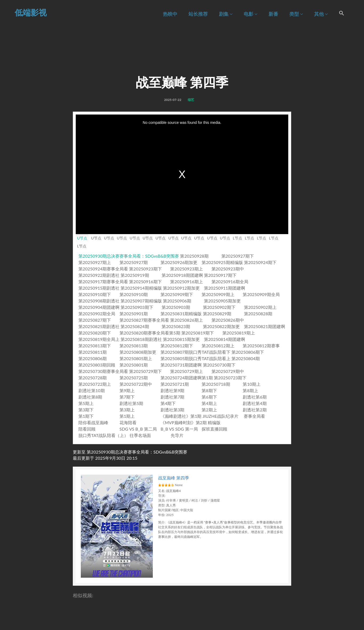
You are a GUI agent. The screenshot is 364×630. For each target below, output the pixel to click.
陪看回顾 (87, 429)
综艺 (191, 100)
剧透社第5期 (131, 403)
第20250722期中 (136, 384)
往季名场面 (140, 435)
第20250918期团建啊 (182, 275)
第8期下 (209, 390)
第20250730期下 (219, 365)
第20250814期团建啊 (225, 339)
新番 (273, 14)
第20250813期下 (95, 346)
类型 (296, 14)
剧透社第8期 (90, 397)
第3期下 (86, 410)
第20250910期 (134, 294)
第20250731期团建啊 (181, 365)
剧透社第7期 (172, 397)
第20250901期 (134, 314)
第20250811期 (93, 352)
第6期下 (209, 397)
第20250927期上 (95, 262)
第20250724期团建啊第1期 (187, 378)
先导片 (177, 435)
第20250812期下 (177, 346)
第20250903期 (176, 307)
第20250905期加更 (222, 301)
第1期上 (127, 416)
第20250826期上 (186, 320)
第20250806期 (93, 358)
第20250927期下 (238, 256)
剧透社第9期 (172, 390)
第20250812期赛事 (261, 346)
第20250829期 (217, 314)
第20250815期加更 (181, 339)
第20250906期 (177, 301)
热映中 (170, 14)
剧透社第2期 (255, 410)
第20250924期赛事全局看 (103, 269)
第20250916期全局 (230, 281)
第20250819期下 (198, 333)
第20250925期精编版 (222, 262)
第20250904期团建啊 (99, 307)
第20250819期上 (239, 333)
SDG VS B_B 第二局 (138, 429)
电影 (251, 14)
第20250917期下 (220, 275)
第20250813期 (134, 346)
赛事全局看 (254, 416)
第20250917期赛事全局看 (103, 281)
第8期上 (250, 390)
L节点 (237, 238)
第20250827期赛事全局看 (144, 320)
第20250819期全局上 (99, 339)
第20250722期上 (95, 384)
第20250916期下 (145, 281)
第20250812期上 (218, 346)
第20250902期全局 (97, 314)
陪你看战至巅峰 (93, 422)
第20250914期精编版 (141, 288)
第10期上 (252, 384)
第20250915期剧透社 (99, 288)
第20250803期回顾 (97, 365)
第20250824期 (135, 326)
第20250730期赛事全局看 (103, 371)
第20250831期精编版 (181, 314)
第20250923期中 (228, 269)
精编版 (214, 422)
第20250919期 (135, 275)
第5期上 (86, 403)
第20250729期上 (186, 371)
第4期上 (209, 403)
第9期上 (127, 390)
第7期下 (127, 397)
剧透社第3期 (172, 410)
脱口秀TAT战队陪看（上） (103, 435)
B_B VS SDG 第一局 (179, 429)
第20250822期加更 (221, 326)
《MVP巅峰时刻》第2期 (184, 422)
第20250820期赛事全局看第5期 (150, 333)
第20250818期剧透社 (141, 339)
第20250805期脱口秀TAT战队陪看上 (195, 358)
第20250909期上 (218, 294)
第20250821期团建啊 (265, 326)
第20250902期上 (260, 307)
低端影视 (31, 12)
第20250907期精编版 (141, 301)
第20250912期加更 (181, 288)
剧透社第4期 (255, 403)
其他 (321, 14)
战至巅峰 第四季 (174, 478)
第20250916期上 (186, 281)
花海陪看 (128, 422)
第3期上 (127, 410)
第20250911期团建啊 (225, 288)
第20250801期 (134, 365)
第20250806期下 (248, 352)
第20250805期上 (136, 358)
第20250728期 (93, 378)
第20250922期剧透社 (99, 275)
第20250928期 (194, 256)
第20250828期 (258, 314)
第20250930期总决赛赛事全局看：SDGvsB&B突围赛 (129, 256)
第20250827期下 (95, 320)
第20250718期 (216, 384)
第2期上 (209, 410)
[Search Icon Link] (342, 14)
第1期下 (86, 416)
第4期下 (168, 403)
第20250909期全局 (261, 294)
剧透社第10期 (92, 390)
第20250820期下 (95, 333)
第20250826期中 (228, 320)
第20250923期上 (186, 269)
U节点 (82, 238)
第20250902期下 (219, 307)
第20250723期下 (230, 378)
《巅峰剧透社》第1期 (181, 416)
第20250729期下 (145, 371)
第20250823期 (176, 326)
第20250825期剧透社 (99, 326)
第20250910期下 (95, 294)
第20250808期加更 (138, 352)
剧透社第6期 (255, 397)
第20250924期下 (260, 262)
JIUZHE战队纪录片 (221, 416)
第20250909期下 (177, 294)
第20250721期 (175, 384)
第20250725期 (134, 378)
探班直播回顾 (214, 429)
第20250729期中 (228, 371)
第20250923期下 (145, 269)
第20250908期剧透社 (99, 301)
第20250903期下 (137, 307)
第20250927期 (134, 262)
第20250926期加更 (179, 262)
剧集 (226, 14)
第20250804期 (246, 358)
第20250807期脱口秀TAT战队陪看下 (195, 352)
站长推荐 (198, 14)
